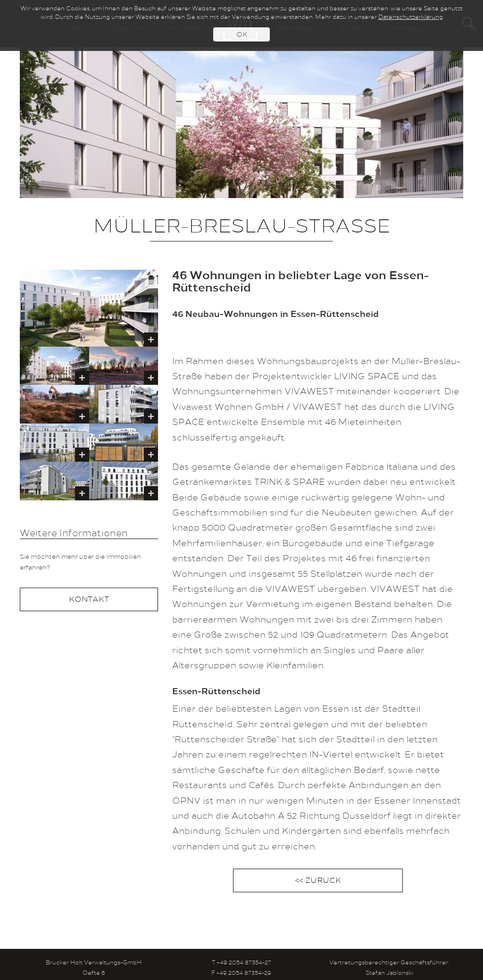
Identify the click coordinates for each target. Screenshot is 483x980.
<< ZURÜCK (318, 881)
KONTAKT (89, 600)
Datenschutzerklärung (411, 17)
